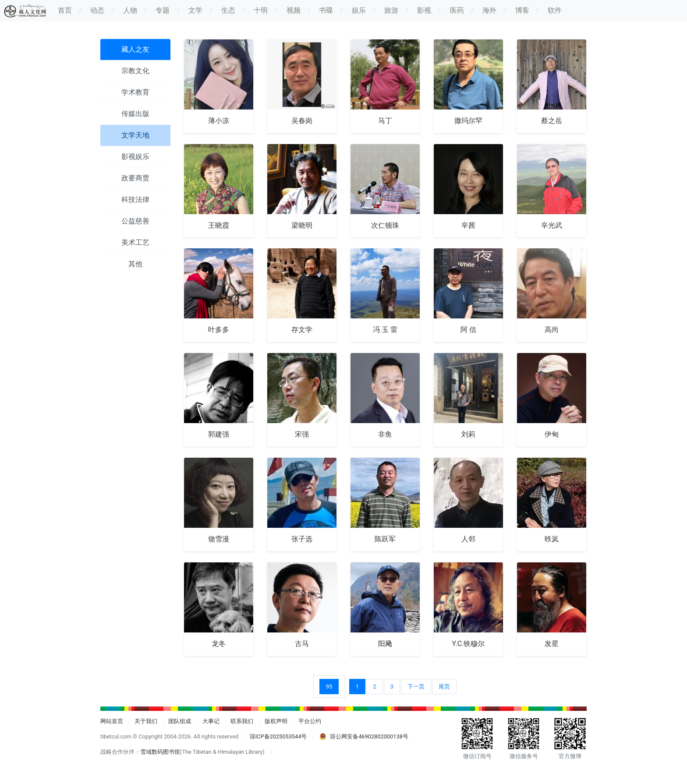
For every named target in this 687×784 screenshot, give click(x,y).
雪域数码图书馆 (160, 752)
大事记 (211, 721)
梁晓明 (302, 225)
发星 (552, 644)
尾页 (444, 687)
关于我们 (146, 721)
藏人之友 (135, 49)
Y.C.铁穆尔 (469, 644)
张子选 (302, 539)
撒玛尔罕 (468, 121)
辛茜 (468, 225)
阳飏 (385, 644)
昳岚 (552, 539)
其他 (135, 264)
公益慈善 (135, 221)
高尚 (552, 330)
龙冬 (219, 644)
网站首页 (112, 721)
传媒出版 (135, 114)
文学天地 (135, 135)
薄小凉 (219, 121)
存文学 (302, 330)
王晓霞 (219, 225)
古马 (302, 644)
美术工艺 (135, 242)
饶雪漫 (219, 539)
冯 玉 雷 (385, 330)
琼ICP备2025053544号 (278, 736)
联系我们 (242, 721)
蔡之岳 (552, 121)
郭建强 (219, 434)
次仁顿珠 (385, 225)
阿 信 (468, 330)
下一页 (416, 687)
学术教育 (135, 92)
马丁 (385, 121)
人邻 (468, 539)
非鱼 (385, 434)
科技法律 (135, 200)
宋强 (302, 434)
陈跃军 (385, 539)
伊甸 (552, 434)
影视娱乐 (135, 157)
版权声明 (276, 721)
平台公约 (310, 721)
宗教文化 (135, 71)
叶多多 (219, 330)
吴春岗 (302, 121)
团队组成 (180, 721)
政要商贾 (135, 178)
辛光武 (552, 225)
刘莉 (468, 434)
